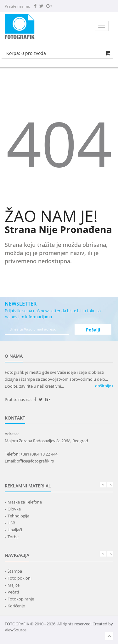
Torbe (13, 537)
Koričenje (16, 606)
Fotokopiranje (21, 599)
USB (11, 523)
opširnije (104, 386)
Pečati (13, 592)
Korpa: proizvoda (26, 53)
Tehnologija (18, 516)
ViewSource (16, 630)
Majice (14, 585)
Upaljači (15, 530)
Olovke (14, 509)
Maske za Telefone (25, 502)
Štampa (15, 571)
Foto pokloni (20, 578)
